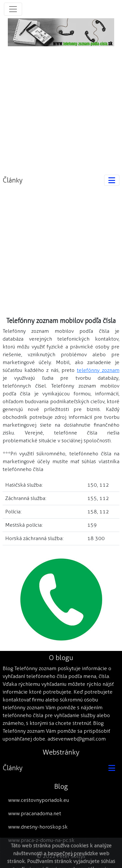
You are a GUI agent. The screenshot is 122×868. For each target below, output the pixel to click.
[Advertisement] (61, 107)
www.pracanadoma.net (35, 813)
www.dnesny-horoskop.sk (38, 827)
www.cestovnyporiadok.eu (39, 800)
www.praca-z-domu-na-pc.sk (41, 840)
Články (13, 180)
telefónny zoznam (98, 370)
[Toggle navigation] (13, 9)
